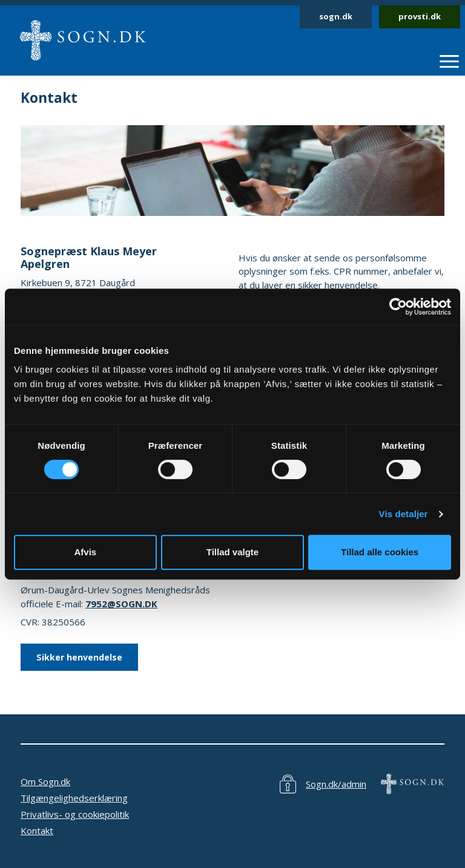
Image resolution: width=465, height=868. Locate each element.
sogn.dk (336, 16)
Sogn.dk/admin (336, 784)
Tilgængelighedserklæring (74, 798)
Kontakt (37, 830)
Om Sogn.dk (45, 782)
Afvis (85, 552)
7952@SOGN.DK (121, 604)
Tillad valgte (232, 552)
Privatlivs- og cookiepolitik (75, 814)
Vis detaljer (404, 514)
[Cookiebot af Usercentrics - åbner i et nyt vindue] (398, 307)
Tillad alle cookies (380, 552)
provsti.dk (420, 16)
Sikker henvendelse (79, 657)
